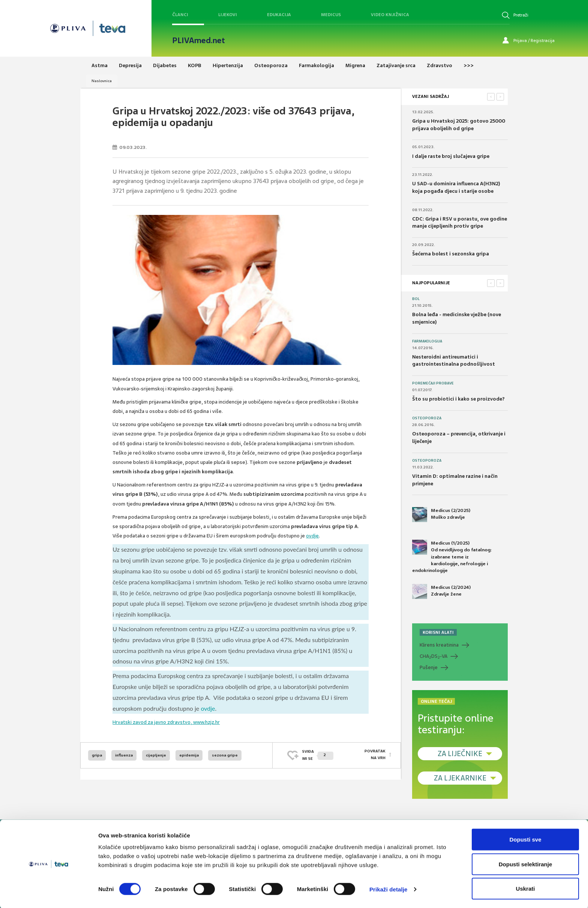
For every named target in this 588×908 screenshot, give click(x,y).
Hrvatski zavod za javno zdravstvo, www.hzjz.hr (166, 722)
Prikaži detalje (388, 889)
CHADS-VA (433, 656)
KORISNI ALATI (438, 632)
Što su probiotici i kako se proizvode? (458, 399)
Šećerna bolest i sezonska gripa (451, 254)
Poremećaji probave (433, 383)
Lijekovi (228, 15)
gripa (97, 755)
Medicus (331, 15)
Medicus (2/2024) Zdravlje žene (441, 591)
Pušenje (429, 667)
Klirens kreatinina (439, 645)
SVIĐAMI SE (318, 755)
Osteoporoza (427, 418)
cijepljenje (156, 755)
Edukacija (279, 15)
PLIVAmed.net (199, 41)
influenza (124, 755)
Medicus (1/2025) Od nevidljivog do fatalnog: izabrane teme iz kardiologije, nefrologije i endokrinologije (452, 557)
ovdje (312, 536)
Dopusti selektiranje (526, 864)
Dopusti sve (525, 839)
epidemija (189, 755)
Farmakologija (427, 341)
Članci (180, 15)
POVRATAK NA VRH (375, 755)
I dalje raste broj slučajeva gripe (451, 156)
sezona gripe (225, 755)
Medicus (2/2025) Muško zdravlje (441, 515)
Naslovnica (102, 81)
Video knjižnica (390, 15)
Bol (416, 299)
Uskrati (526, 888)
